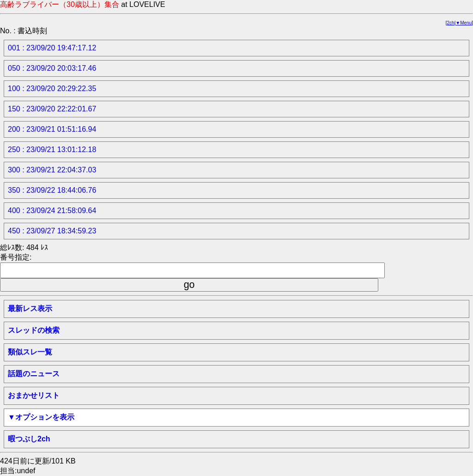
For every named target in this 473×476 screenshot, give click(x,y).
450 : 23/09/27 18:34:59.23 (52, 231)
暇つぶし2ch (29, 439)
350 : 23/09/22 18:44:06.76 (52, 190)
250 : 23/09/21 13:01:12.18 (52, 150)
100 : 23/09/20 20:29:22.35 (52, 88)
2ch (451, 23)
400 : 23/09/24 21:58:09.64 (52, 211)
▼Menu (464, 23)
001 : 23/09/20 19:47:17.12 (52, 48)
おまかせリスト (34, 395)
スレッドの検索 (34, 330)
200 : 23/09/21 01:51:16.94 (52, 129)
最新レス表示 (30, 308)
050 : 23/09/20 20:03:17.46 (52, 68)
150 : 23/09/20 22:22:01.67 (52, 109)
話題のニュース (34, 374)
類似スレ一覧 (30, 352)
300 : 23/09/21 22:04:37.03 (52, 170)
